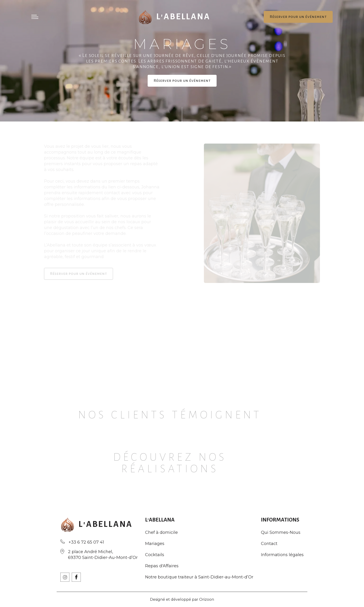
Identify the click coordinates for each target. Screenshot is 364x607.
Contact (269, 544)
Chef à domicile (161, 533)
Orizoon (207, 599)
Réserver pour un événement (298, 17)
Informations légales (282, 555)
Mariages (155, 544)
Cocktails (155, 555)
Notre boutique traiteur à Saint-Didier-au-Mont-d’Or (199, 577)
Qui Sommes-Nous (281, 533)
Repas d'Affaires (162, 566)
